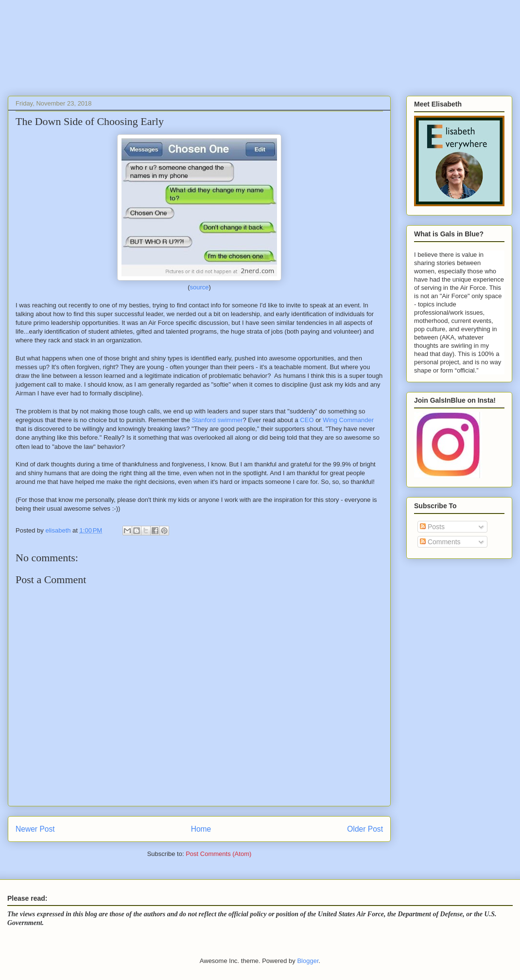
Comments (440, 542)
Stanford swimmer (217, 420)
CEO (307, 420)
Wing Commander (348, 420)
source (199, 287)
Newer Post (35, 829)
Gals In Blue (89, 51)
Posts (432, 527)
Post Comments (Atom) (218, 854)
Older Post (365, 829)
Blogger (308, 961)
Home (201, 829)
